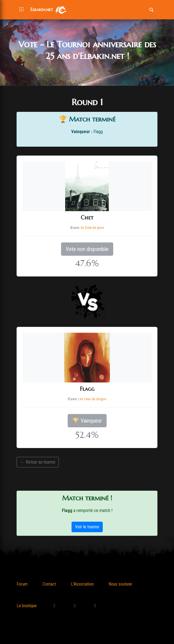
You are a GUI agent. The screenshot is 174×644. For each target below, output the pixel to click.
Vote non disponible (87, 249)
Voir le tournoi (87, 527)
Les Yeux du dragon (92, 399)
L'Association (82, 584)
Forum (22, 584)
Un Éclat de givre (92, 228)
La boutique (27, 606)
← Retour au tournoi (38, 462)
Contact (49, 584)
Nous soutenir (120, 584)
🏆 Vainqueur (87, 421)
